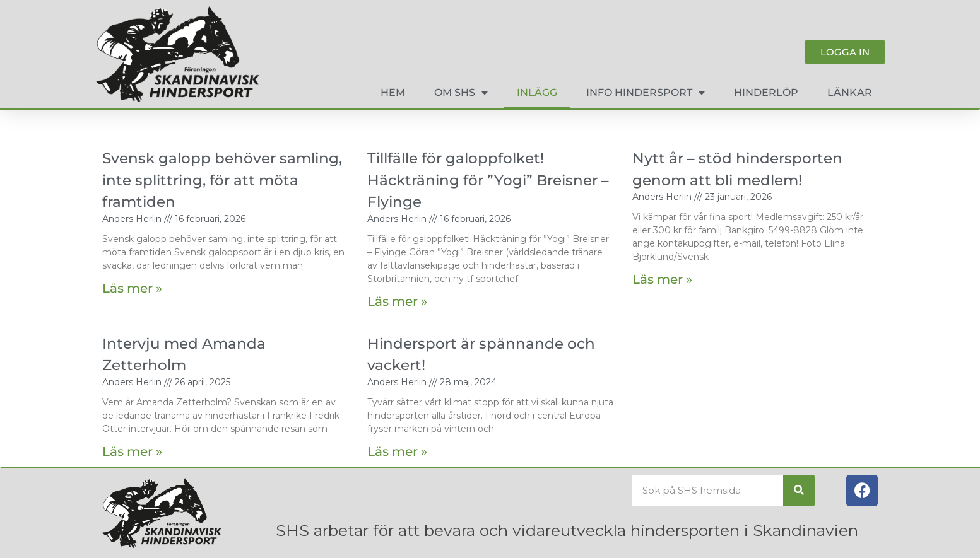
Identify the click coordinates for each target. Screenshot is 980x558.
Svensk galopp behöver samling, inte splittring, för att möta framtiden (222, 180)
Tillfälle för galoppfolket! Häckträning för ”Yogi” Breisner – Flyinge (488, 180)
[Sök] (799, 491)
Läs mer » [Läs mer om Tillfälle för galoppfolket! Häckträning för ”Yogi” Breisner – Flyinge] (397, 301)
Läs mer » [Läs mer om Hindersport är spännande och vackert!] (397, 451)
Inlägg (537, 92)
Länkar (850, 92)
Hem (393, 92)
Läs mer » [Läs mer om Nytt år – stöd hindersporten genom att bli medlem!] (662, 279)
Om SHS (461, 93)
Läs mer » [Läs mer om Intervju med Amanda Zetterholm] (132, 451)
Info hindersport (646, 93)
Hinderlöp (766, 92)
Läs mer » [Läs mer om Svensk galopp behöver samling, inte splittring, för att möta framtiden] (132, 288)
